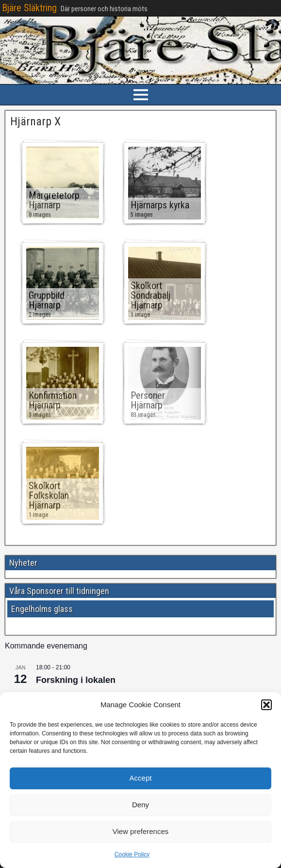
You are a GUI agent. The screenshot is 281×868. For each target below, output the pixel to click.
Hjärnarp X (35, 121)
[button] (266, 705)
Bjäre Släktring (29, 8)
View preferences (141, 831)
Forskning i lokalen (76, 680)
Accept (141, 778)
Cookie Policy (132, 854)
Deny (140, 805)
